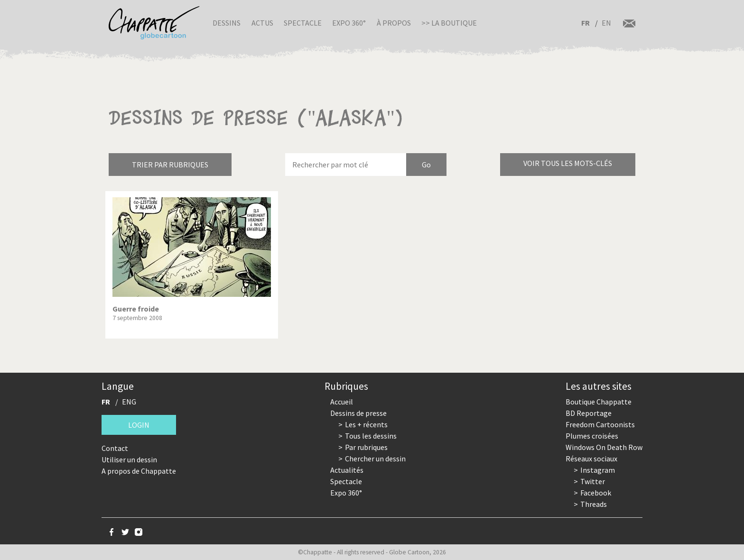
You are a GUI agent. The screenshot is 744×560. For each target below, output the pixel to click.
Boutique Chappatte (599, 402)
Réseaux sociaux (591, 459)
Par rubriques (366, 447)
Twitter (593, 481)
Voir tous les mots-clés (568, 163)
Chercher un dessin (375, 459)
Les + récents (366, 424)
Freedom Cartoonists (600, 424)
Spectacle (303, 23)
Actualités (347, 470)
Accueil (342, 402)
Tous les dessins (371, 436)
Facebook (596, 493)
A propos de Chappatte (139, 471)
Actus (262, 23)
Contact (115, 448)
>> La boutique (449, 23)
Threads (594, 504)
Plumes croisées (592, 436)
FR (586, 23)
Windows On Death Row (604, 447)
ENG (129, 402)
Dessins (227, 23)
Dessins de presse (358, 413)
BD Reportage (589, 413)
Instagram (598, 470)
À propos (394, 23)
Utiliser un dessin (129, 459)
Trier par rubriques (170, 165)
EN (606, 23)
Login (139, 425)
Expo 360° (349, 23)
